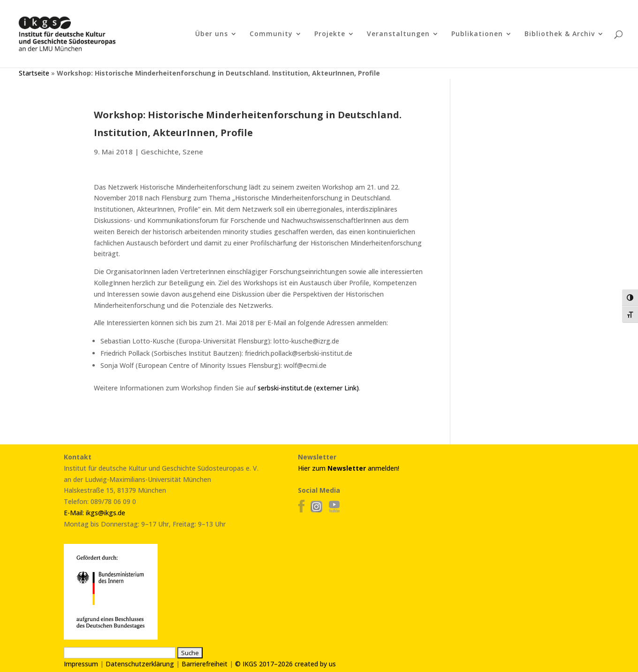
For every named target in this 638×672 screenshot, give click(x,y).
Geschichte (160, 152)
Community (271, 34)
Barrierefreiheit (205, 664)
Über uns (212, 34)
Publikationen (477, 34)
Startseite (34, 73)
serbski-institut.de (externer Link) (308, 388)
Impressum (81, 664)
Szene (193, 152)
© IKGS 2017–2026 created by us (285, 664)
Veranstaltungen (398, 34)
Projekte (330, 34)
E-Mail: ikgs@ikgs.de (95, 513)
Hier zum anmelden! (349, 468)
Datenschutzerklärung (140, 664)
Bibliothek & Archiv (560, 34)
